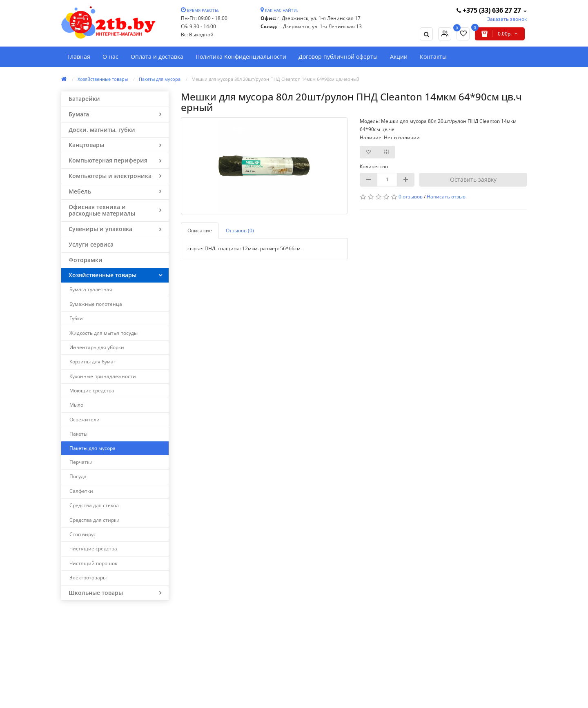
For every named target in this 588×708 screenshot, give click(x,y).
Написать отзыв (446, 197)
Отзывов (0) (240, 230)
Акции (399, 57)
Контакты (433, 57)
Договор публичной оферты (338, 57)
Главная (79, 57)
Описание (200, 230)
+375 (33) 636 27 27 (490, 10)
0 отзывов (411, 197)
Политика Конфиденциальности (241, 57)
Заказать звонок (507, 19)
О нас (110, 57)
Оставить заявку (473, 179)
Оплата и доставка (157, 57)
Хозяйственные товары (103, 79)
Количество (374, 166)
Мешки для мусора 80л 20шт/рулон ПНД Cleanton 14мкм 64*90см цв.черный (275, 79)
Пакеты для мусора (160, 79)
